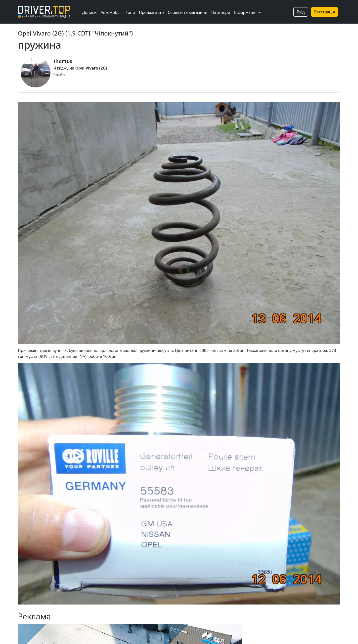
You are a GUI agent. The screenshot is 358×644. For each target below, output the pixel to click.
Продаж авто (151, 12)
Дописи (89, 12)
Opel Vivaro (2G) (91, 68)
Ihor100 (63, 61)
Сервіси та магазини (188, 12)
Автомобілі (111, 12)
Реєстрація (325, 12)
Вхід (301, 12)
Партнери (221, 12)
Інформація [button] (246, 12)
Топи (130, 12)
